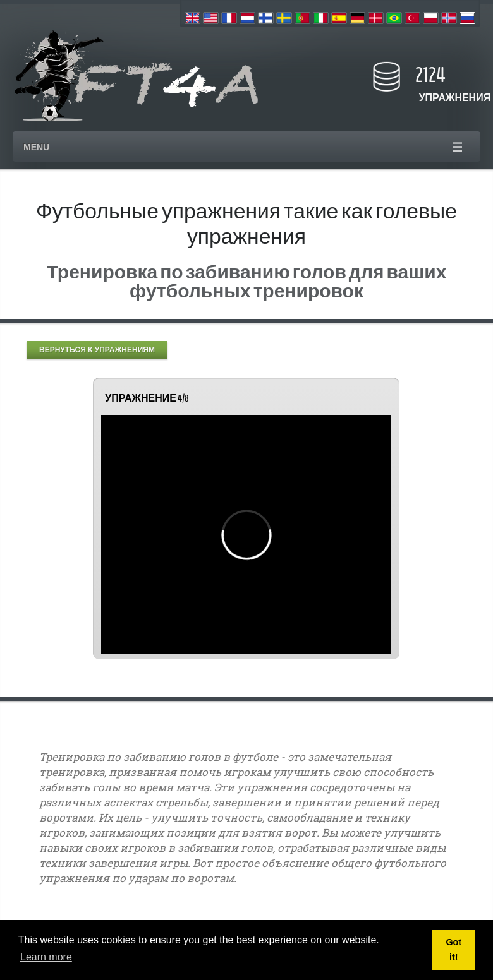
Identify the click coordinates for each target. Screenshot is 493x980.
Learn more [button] (46, 957)
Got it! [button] (453, 950)
